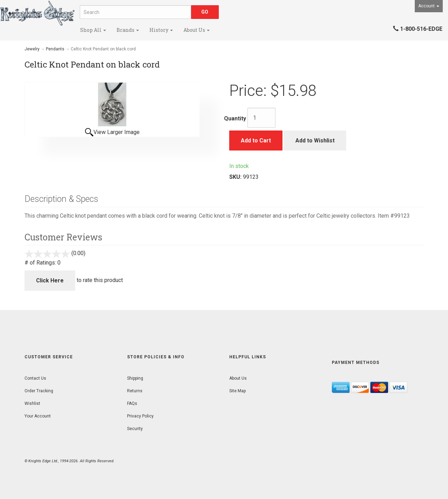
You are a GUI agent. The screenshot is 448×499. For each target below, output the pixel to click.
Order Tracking (39, 391)
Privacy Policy (140, 416)
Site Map (237, 391)
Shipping (135, 378)
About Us (197, 30)
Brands (128, 30)
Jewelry (32, 49)
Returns (135, 391)
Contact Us (35, 378)
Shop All (93, 30)
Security (135, 429)
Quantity (235, 118)
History (161, 30)
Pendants (55, 49)
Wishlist (32, 403)
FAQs (132, 403)
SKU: (236, 177)
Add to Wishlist (315, 140)
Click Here (50, 280)
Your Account (38, 416)
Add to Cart (256, 140)
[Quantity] (261, 118)
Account (429, 6)
